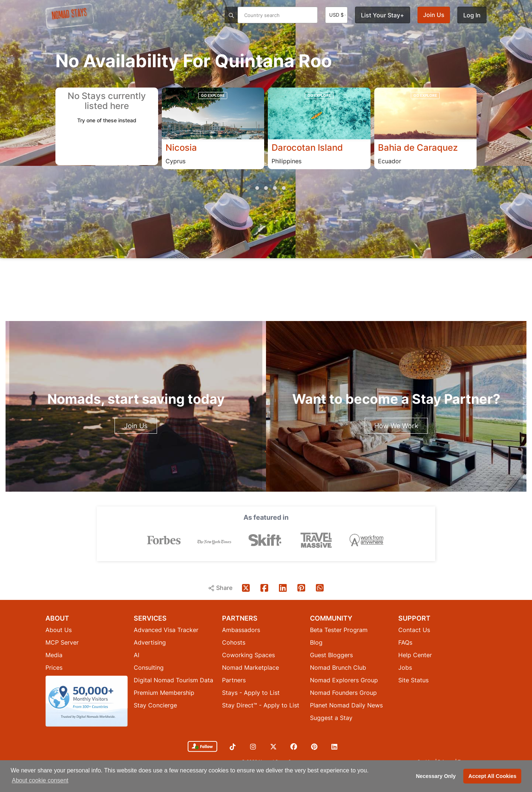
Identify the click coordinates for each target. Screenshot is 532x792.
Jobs (405, 667)
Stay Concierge (155, 705)
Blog (316, 642)
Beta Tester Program (339, 629)
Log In (472, 15)
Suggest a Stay (331, 717)
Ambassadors (241, 629)
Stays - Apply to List (251, 692)
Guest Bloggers (331, 655)
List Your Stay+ (383, 15)
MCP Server (62, 642)
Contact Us (414, 629)
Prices (54, 667)
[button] (248, 188)
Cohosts (234, 642)
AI (137, 655)
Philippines (287, 161)
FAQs (405, 642)
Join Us (434, 15)
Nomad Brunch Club (338, 667)
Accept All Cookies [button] (492, 776)
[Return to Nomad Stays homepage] (69, 16)
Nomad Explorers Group (344, 680)
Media (54, 655)
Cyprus (175, 161)
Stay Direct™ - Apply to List (261, 705)
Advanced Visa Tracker (166, 629)
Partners (234, 680)
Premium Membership (164, 692)
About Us (59, 629)
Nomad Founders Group (343, 692)
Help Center (415, 655)
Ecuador (390, 161)
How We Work (396, 426)
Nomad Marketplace (250, 667)
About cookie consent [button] (40, 780)
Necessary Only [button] (436, 776)
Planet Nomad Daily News (346, 705)
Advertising (150, 642)
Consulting (149, 667)
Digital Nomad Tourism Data (173, 680)
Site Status (413, 680)
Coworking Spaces (248, 655)
